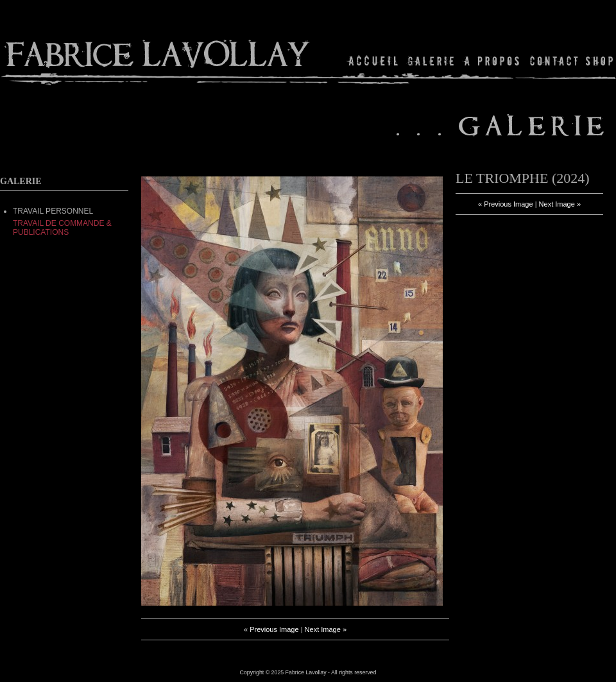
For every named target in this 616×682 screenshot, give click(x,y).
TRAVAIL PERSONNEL (53, 211)
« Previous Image (271, 629)
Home (374, 61)
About (492, 61)
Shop (598, 61)
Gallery (431, 61)
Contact (554, 61)
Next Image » (326, 629)
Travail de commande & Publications (62, 228)
